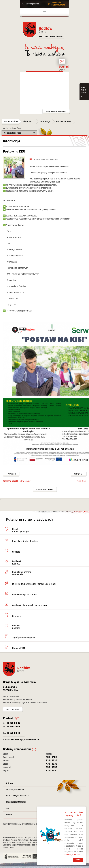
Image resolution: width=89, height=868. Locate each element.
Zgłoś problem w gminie (24, 638)
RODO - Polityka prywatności (18, 796)
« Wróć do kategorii (45, 490)
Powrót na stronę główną (45, 31)
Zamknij (78, 860)
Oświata (16, 552)
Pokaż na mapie (13, 710)
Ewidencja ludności (17, 563)
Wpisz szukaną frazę (12, 128)
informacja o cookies (73, 855)
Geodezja (17, 616)
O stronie (9, 783)
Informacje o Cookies (15, 790)
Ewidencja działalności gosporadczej (30, 605)
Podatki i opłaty (16, 627)
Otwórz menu (45, 12)
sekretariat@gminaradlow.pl (21, 740)
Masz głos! (81, 481)
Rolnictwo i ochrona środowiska (22, 573)
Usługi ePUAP (19, 648)
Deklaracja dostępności (16, 802)
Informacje (45, 122)
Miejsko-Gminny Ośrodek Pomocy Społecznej (34, 584)
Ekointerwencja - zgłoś (56, 111)
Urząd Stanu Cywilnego (20, 530)
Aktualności (29, 122)
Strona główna (32, 4)
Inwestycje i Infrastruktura (25, 541)
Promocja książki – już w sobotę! (17, 481)
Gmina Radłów (11, 122)
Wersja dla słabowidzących (58, 4)
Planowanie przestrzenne (25, 595)
